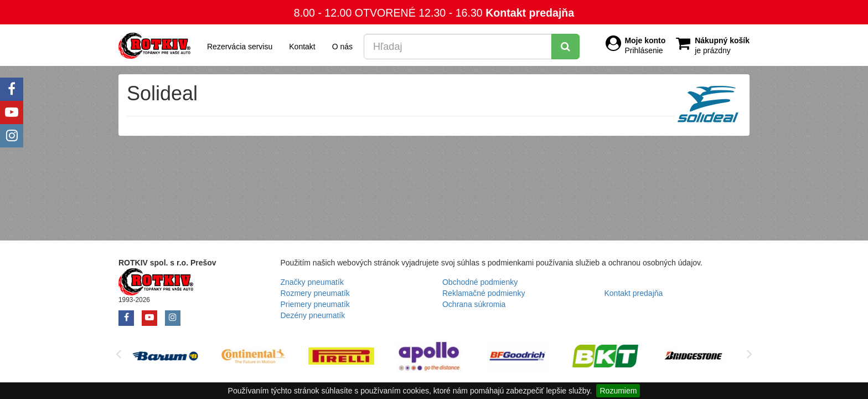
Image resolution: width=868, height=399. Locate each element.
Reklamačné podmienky (484, 293)
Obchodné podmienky (480, 282)
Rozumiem (618, 391)
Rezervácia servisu (240, 47)
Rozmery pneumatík (315, 293)
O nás (342, 47)
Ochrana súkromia (474, 304)
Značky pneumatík (312, 282)
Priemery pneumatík (315, 304)
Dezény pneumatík (313, 315)
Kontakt (302, 47)
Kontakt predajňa (530, 13)
